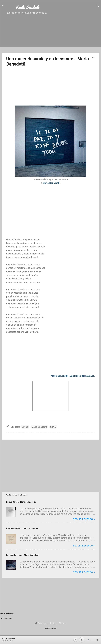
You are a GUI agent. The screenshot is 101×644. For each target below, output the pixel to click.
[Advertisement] (50, 36)
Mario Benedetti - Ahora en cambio (22, 528)
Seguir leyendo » (84, 519)
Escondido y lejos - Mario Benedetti (23, 555)
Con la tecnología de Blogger (50, 623)
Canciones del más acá (82, 376)
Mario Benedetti (59, 376)
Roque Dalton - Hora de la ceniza (21, 502)
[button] (93, 58)
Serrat (53, 427)
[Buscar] (98, 6)
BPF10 (25, 427)
